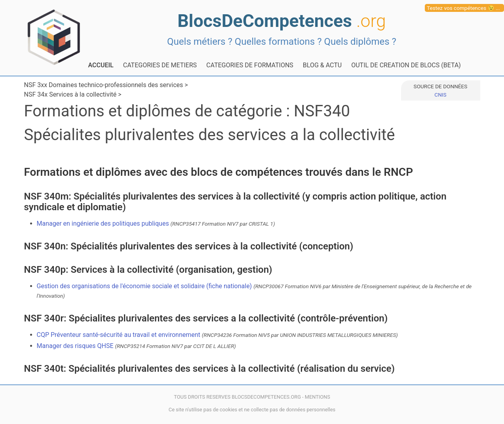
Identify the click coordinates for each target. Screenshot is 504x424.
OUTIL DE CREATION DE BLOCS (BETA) (406, 65)
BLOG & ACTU (322, 65)
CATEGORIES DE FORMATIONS (250, 65)
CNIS (440, 95)
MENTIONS (318, 397)
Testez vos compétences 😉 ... (463, 8)
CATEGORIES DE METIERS (160, 65)
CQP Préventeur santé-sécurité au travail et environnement (217, 335)
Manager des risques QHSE (136, 346)
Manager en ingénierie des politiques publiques (156, 223)
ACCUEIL (101, 65)
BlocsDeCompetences (282, 21)
